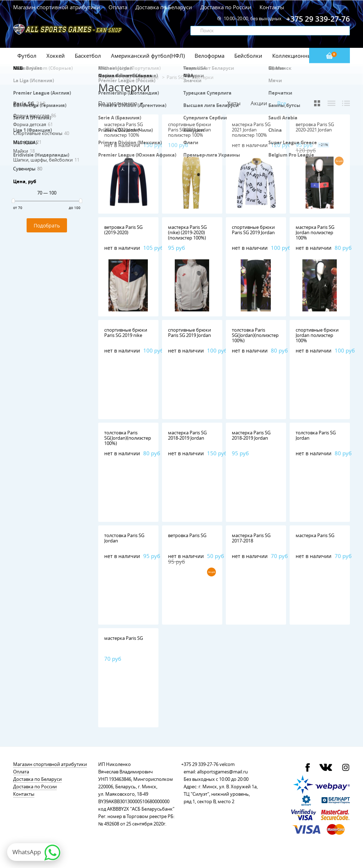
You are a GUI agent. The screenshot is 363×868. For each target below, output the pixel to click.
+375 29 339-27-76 (200, 764)
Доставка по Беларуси (164, 7)
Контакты (272, 7)
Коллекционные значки (303, 56)
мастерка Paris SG (315, 535)
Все (282, 103)
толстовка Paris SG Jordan (316, 435)
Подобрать (47, 226)
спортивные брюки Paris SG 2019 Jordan (253, 230)
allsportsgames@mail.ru (222, 772)
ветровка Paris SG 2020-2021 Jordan (315, 127)
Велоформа (210, 56)
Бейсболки (248, 56)
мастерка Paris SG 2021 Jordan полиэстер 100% (251, 130)
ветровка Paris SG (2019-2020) (123, 230)
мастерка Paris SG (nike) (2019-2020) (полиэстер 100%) (187, 232)
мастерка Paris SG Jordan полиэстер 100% (315, 232)
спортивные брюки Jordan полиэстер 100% (317, 335)
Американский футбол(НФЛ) (148, 56)
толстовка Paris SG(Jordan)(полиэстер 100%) (255, 335)
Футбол (27, 56)
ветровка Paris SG (187, 535)
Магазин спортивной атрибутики (57, 7)
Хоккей (56, 56)
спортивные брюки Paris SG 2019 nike (126, 332)
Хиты (234, 103)
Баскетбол (88, 56)
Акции (259, 103)
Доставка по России (226, 7)
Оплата (118, 7)
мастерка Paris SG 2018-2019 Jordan (187, 435)
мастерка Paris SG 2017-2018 (251, 538)
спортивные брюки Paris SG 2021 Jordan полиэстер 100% (189, 130)
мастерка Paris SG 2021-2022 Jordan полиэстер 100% (124, 130)
